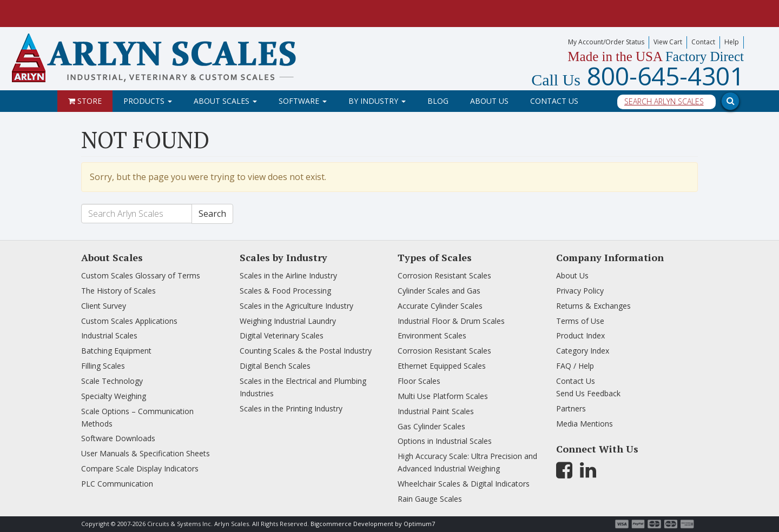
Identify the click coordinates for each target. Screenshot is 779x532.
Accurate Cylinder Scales (440, 306)
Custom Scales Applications (129, 321)
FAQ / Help (575, 366)
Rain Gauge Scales (430, 499)
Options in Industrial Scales (445, 441)
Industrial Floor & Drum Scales (451, 321)
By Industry (377, 101)
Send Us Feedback (588, 393)
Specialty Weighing (114, 396)
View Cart (668, 42)
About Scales (225, 101)
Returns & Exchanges (593, 306)
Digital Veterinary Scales (282, 335)
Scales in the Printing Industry (291, 408)
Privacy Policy (580, 291)
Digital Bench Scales (275, 366)
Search (212, 214)
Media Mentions (585, 424)
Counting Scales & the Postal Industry (306, 351)
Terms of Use (580, 321)
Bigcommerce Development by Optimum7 (373, 524)
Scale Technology (112, 381)
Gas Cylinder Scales (431, 426)
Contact (703, 42)
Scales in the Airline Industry (288, 275)
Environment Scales (432, 335)
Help (732, 42)
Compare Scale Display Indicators (140, 468)
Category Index (583, 351)
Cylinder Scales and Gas (439, 291)
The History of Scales (118, 291)
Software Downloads (118, 438)
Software (303, 101)
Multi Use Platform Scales (443, 396)
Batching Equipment (116, 351)
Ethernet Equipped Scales (442, 366)
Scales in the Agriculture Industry (296, 306)
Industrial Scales (109, 335)
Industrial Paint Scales (436, 411)
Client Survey (104, 306)
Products (148, 101)
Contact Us (554, 101)
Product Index (580, 335)
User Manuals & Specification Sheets (146, 453)
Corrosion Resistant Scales (444, 275)
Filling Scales (103, 366)
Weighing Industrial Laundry (288, 321)
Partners (571, 408)
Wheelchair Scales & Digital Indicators (464, 484)
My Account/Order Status (606, 42)
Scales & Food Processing (285, 291)
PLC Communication (117, 484)
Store (85, 101)
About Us (489, 101)
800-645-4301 (638, 76)
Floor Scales (419, 381)
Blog (438, 101)
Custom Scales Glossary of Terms (141, 275)
